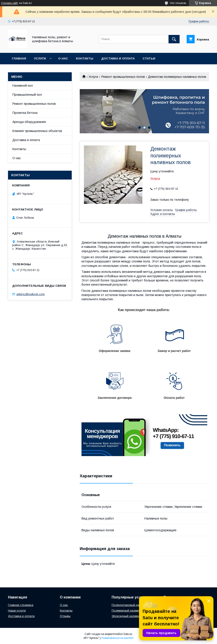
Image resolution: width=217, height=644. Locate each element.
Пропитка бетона (25, 113)
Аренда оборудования (29, 122)
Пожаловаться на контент (117, 638)
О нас (63, 58)
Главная (19, 58)
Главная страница (21, 605)
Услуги (40, 58)
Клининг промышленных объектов (37, 131)
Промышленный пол (27, 95)
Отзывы (65, 616)
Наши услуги (17, 611)
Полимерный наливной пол (130, 611)
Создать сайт (10, 3)
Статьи (149, 58)
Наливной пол (23, 86)
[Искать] (174, 39)
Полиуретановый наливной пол (133, 605)
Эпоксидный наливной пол (130, 616)
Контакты (85, 58)
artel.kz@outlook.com (31, 294)
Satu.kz (128, 634)
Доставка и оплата (118, 58)
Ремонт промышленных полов (123, 77)
